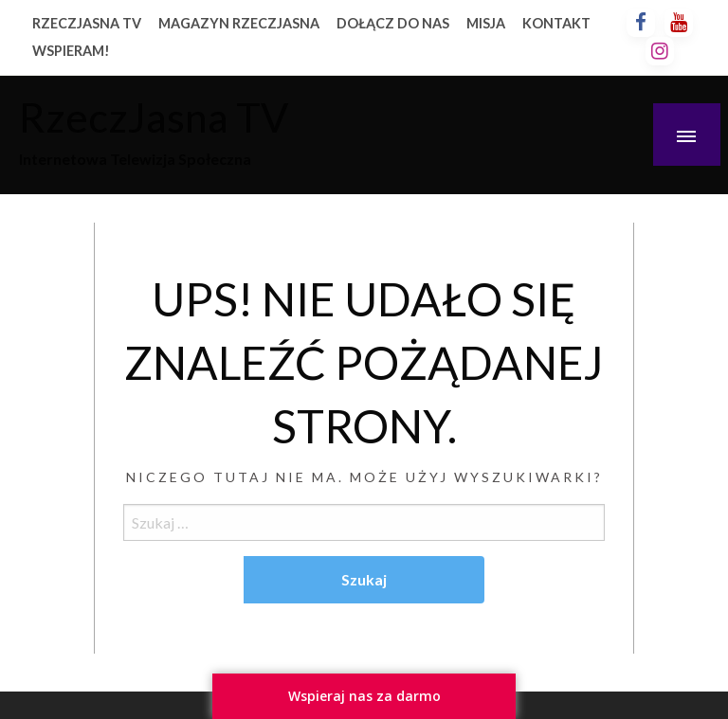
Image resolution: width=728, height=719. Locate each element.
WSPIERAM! (71, 51)
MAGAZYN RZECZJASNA (239, 23)
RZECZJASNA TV (87, 23)
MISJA (486, 23)
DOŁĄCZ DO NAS (393, 23)
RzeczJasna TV (154, 117)
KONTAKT (556, 23)
